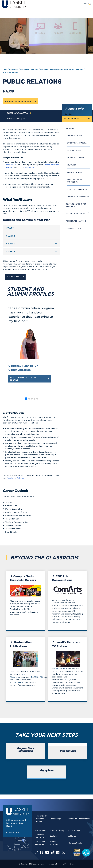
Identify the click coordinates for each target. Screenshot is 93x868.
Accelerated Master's (76, 221)
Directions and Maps (40, 836)
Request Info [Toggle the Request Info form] (77, 119)
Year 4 (10, 251)
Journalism (72, 165)
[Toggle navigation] (85, 4)
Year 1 (10, 228)
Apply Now (47, 771)
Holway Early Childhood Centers (41, 819)
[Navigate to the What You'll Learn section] (19, 113)
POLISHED (19, 682)
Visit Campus (68, 751)
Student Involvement (78, 213)
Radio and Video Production (74, 181)
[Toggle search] (90, 4)
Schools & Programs (29, 69)
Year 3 (10, 244)
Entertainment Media (77, 143)
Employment (41, 830)
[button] (26, 399)
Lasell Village (56, 819)
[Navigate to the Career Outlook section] (18, 119)
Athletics (72, 836)
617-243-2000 (13, 832)
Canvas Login (74, 830)
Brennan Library (57, 830)
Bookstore (54, 836)
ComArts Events (78, 227)
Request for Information (20, 101)
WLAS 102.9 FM (60, 668)
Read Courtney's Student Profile (30, 379)
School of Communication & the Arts (57, 69)
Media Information (55, 843)
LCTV (67, 680)
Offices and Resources (40, 843)
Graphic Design (74, 150)
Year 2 (10, 236)
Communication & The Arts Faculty (76, 205)
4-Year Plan (15, 277)
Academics (14, 69)
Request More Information (25, 750)
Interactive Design (76, 157)
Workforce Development (79, 819)
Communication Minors (78, 196)
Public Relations (10, 73)
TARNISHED (37, 677)
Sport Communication (77, 189)
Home (5, 69)
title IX (64, 864)
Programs (79, 69)
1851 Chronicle (11, 164)
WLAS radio (30, 167)
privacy (71, 864)
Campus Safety (75, 843)
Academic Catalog (15, 478)
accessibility (54, 864)
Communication (74, 136)
